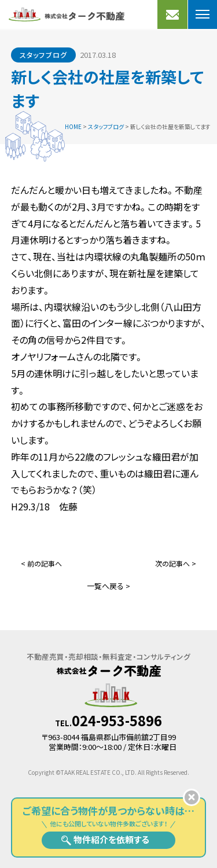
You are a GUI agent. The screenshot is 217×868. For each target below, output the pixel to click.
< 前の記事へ (41, 563)
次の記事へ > (176, 563)
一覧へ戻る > (108, 586)
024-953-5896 (117, 720)
